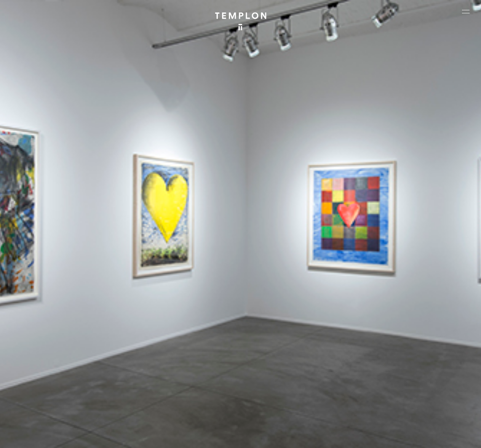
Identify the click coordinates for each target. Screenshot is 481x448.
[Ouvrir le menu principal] (466, 11)
